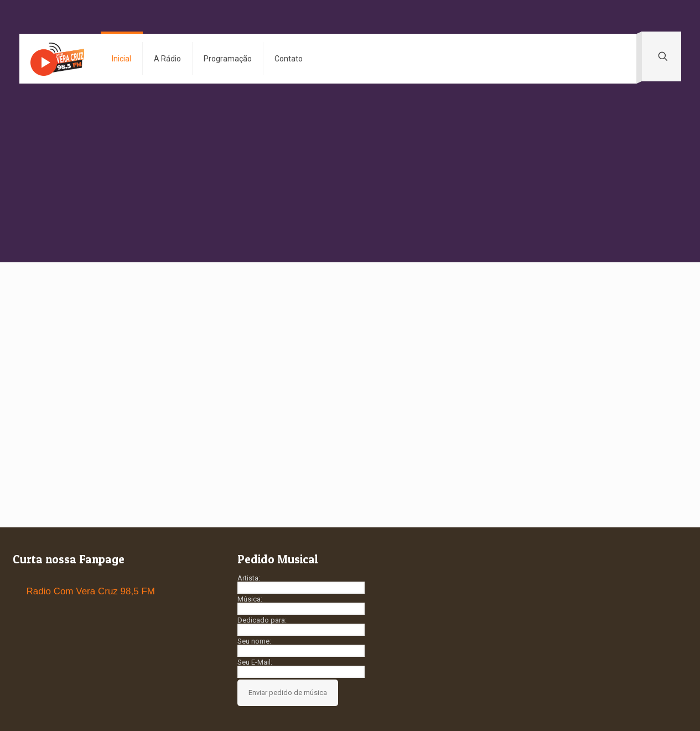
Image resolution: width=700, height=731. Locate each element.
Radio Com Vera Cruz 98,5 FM (91, 591)
